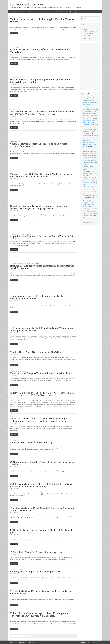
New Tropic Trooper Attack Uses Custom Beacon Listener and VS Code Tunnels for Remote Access (42, 113)
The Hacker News (15, 589)
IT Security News (26, 4)
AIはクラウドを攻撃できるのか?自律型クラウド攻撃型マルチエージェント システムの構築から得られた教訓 (43, 394)
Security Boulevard (16, 350)
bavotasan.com (97, 642)
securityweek (15, 326)
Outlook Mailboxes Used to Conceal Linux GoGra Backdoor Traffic (43, 463)
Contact (20, 12)
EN (11, 17)
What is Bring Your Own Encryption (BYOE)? (36, 352)
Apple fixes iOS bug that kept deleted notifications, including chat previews (39, 297)
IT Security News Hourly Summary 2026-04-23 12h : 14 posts (42, 531)
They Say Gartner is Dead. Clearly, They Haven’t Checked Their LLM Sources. (42, 509)
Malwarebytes (15, 294)
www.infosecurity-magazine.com (19, 371)
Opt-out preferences (49, 12)
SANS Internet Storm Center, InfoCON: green (22, 234)
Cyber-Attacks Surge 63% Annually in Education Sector (41, 373)
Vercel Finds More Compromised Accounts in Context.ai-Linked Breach (42, 592)
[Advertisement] (37, 42)
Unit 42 (13, 391)
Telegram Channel (89, 39)
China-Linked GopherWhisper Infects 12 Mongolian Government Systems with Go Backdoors (39, 615)
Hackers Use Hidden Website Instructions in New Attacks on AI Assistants (42, 267)
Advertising (13, 12)
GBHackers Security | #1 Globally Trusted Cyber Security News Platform (28, 17)
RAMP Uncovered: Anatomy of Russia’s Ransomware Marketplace (39, 51)
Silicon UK (14, 440)
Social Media (70, 12)
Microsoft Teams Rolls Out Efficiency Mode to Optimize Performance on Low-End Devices (41, 175)
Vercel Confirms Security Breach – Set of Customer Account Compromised (39, 145)
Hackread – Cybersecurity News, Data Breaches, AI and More (25, 264)
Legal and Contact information (33, 12)
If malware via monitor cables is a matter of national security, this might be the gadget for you (39, 207)
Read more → (14, 33)
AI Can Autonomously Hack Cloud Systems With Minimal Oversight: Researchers (42, 329)
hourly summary (14, 528)
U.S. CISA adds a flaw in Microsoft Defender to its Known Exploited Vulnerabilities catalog (42, 485)
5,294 (30, 636)
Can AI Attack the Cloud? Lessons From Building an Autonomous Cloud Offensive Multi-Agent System (39, 420)
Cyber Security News (15, 110)
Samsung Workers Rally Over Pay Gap (31, 442)
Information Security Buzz (18, 78)
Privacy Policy (60, 12)
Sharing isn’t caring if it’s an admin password (35, 572)
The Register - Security (17, 204)
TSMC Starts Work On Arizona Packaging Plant (36, 552)
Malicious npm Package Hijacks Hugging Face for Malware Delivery (42, 20)
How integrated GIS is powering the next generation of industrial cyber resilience (40, 81)
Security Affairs (15, 47)
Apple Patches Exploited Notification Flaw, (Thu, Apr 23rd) (43, 236)
